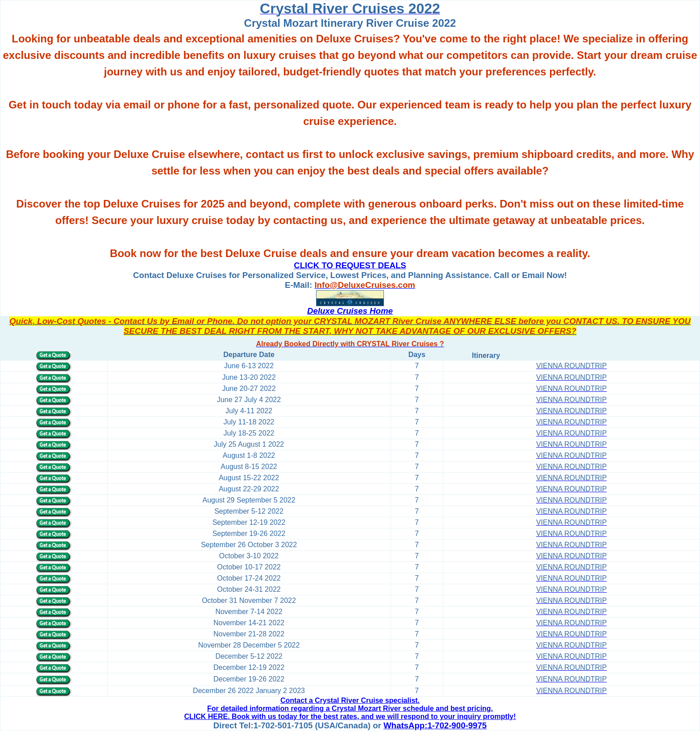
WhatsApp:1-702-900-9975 (435, 725)
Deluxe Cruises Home (350, 311)
